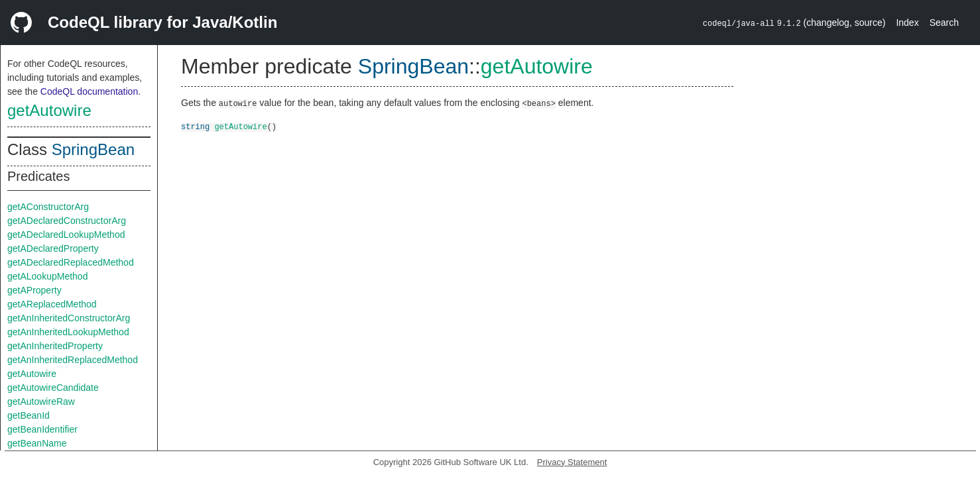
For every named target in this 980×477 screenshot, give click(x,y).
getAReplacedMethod (52, 304)
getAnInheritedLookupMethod (68, 332)
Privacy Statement (572, 462)
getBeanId (29, 415)
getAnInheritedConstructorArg (69, 318)
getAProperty (34, 290)
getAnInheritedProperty (55, 346)
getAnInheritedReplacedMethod (73, 360)
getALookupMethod (47, 276)
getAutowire (49, 110)
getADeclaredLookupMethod (66, 235)
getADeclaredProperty (53, 248)
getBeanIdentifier (42, 429)
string (195, 126)
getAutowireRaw (41, 401)
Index (907, 23)
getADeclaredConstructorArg (67, 221)
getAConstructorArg (48, 207)
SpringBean (93, 149)
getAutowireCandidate (53, 388)
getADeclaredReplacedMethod (71, 262)
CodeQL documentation (89, 91)
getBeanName (37, 443)
